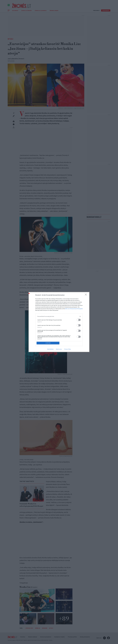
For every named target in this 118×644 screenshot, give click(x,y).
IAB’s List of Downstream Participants (74, 309)
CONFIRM (48, 343)
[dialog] (59, 322)
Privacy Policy (68, 349)
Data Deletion (50, 349)
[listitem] (59, 316)
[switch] (79, 320)
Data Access (59, 349)
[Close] (86, 295)
